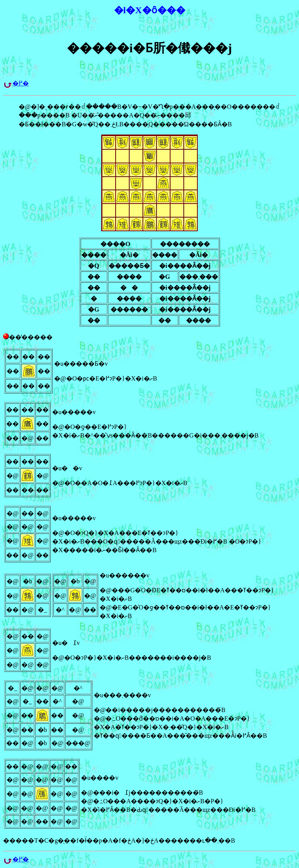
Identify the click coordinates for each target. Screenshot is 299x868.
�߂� (21, 83)
